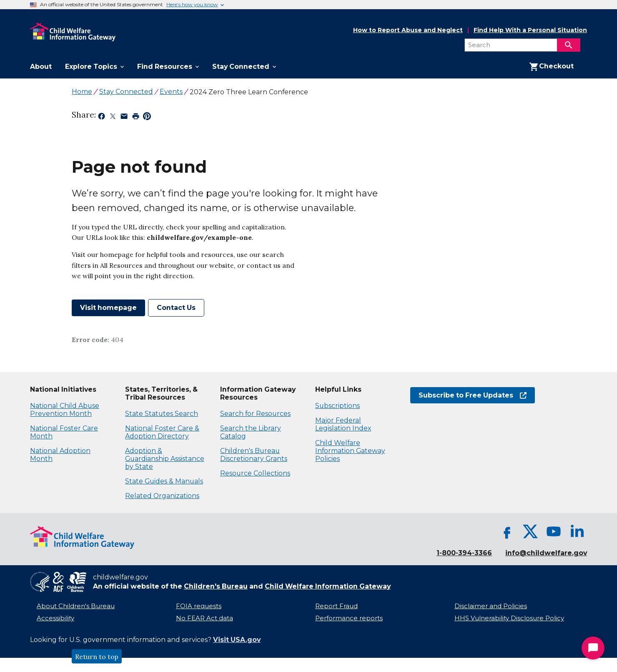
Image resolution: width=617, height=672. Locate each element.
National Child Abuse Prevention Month (65, 410)
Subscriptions (337, 406)
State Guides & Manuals (164, 481)
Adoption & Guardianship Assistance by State (165, 459)
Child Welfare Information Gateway (328, 586)
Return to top (97, 657)
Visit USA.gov (237, 640)
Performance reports (349, 618)
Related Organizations (162, 496)
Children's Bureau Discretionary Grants (254, 455)
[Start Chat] (593, 648)
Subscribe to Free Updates (473, 395)
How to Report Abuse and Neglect (408, 30)
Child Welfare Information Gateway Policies (350, 451)
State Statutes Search (162, 414)
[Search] (569, 45)
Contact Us (176, 308)
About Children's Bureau (76, 606)
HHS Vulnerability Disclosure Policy (509, 618)
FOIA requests (199, 606)
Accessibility (55, 618)
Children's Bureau (216, 586)
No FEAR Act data (204, 618)
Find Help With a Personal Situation (530, 30)
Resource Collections (255, 473)
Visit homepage (108, 308)
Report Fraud (336, 606)
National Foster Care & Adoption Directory (162, 432)
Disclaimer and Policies (491, 606)
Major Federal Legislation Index (343, 424)
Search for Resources (255, 414)
